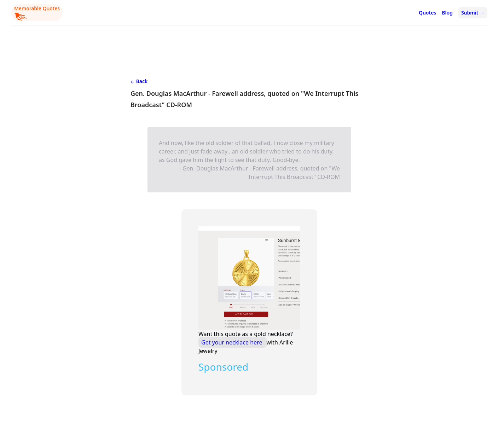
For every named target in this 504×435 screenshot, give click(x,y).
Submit (473, 13)
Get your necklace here (233, 342)
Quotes (427, 13)
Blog (447, 13)
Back (139, 81)
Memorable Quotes (37, 13)
